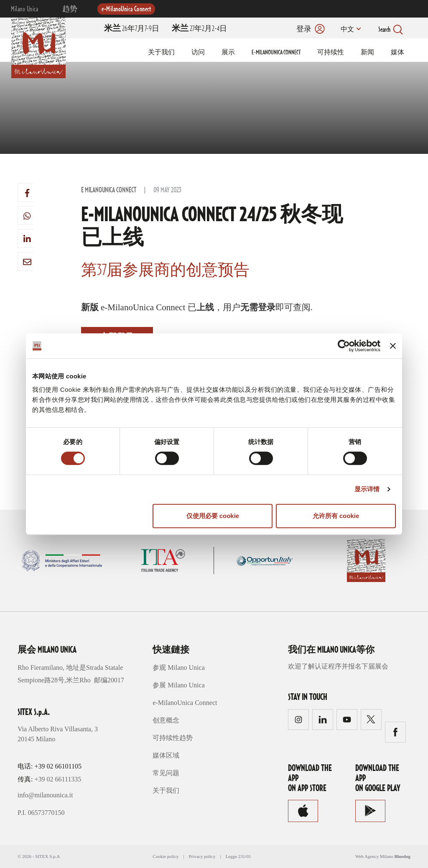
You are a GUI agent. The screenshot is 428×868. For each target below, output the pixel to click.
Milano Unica (24, 9)
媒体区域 (166, 755)
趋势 (70, 9)
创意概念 (166, 720)
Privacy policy (202, 856)
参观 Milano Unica (178, 668)
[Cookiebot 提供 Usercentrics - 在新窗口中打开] (344, 346)
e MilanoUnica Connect (109, 190)
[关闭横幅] (393, 346)
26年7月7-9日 (132, 29)
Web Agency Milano (374, 856)
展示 (228, 53)
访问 (198, 53)
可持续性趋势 (173, 738)
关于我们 (161, 53)
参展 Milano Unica (178, 685)
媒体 (397, 53)
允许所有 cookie (336, 516)
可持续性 (331, 53)
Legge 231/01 (238, 856)
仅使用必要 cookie (213, 516)
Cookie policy (166, 856)
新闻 (367, 53)
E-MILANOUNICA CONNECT (276, 53)
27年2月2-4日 (199, 29)
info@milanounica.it (45, 795)
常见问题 (166, 773)
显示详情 (367, 489)
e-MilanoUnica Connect (126, 9)
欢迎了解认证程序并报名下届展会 (338, 666)
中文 (346, 30)
